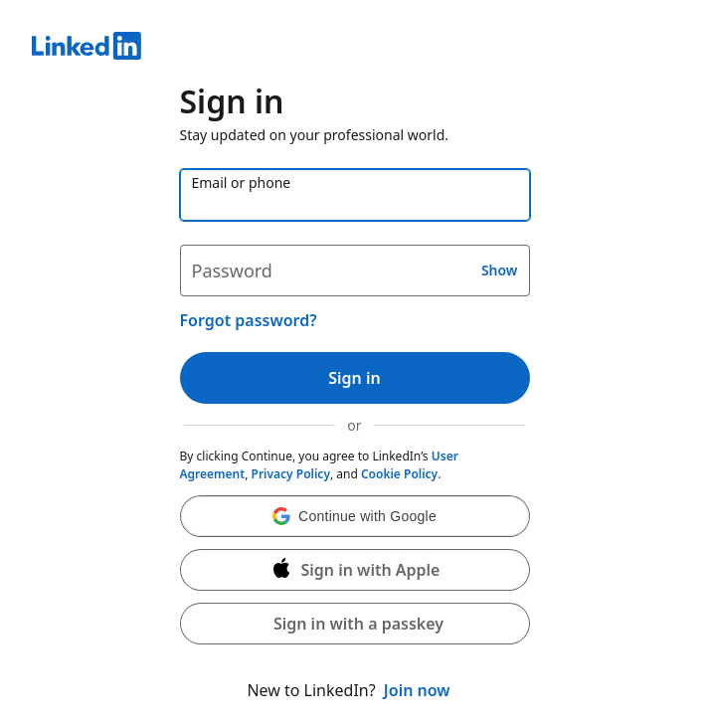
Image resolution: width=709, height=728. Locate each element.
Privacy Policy (291, 474)
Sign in (354, 378)
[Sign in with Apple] (355, 570)
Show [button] (500, 270)
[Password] (355, 271)
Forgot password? (249, 320)
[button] (355, 516)
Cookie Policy (399, 474)
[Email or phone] (355, 195)
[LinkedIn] (354, 49)
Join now (417, 690)
